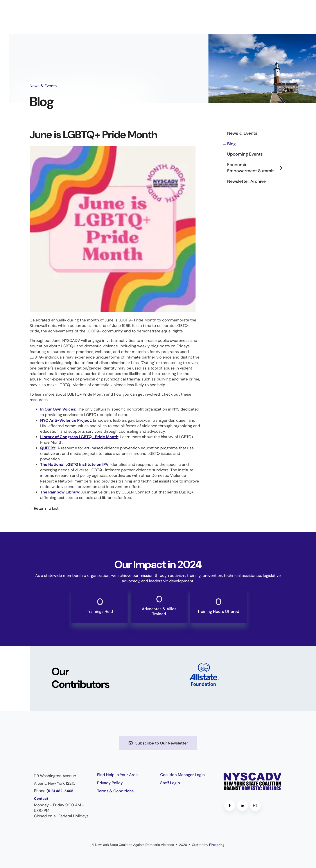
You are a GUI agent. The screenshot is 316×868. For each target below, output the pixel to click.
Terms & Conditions (116, 791)
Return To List (46, 508)
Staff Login (170, 783)
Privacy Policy (110, 783)
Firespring (217, 845)
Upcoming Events (245, 154)
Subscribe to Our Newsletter (158, 743)
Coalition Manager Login (182, 775)
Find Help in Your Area (118, 775)
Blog (231, 144)
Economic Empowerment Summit (257, 168)
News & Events (242, 133)
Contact (41, 799)
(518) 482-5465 (60, 791)
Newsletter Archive (246, 181)
